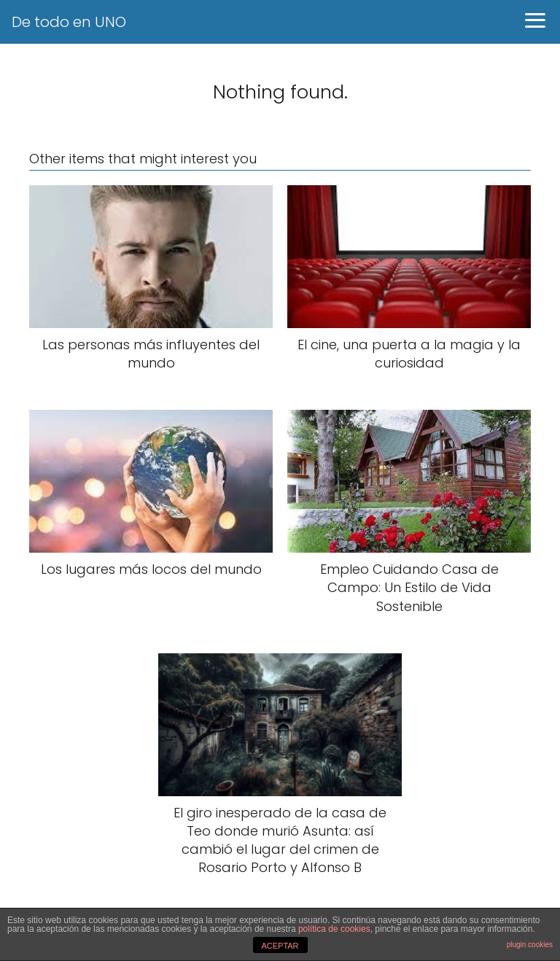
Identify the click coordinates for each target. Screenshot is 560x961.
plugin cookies (530, 945)
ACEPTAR (280, 946)
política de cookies (334, 929)
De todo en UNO (69, 22)
